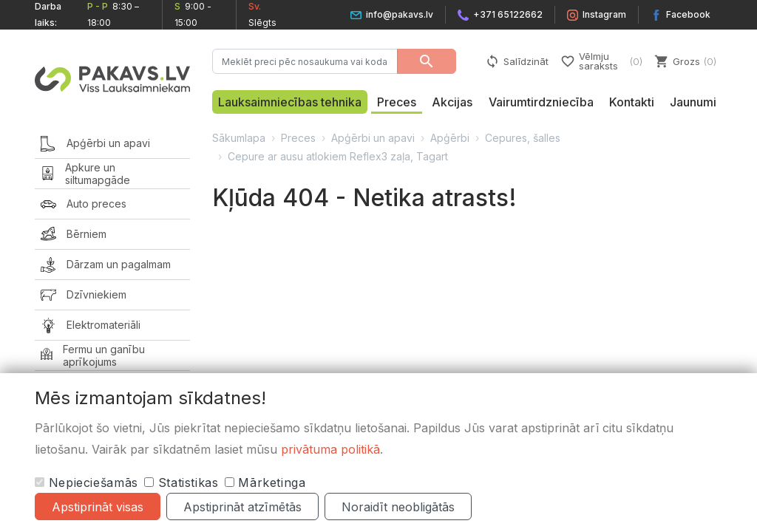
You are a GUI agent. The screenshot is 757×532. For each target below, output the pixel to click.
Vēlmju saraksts (601, 61)
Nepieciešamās (86, 482)
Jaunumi (693, 102)
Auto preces (84, 204)
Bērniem (74, 235)
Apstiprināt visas (98, 507)
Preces (397, 102)
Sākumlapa (239, 138)
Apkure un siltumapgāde (85, 174)
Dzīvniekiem (84, 295)
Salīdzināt (517, 61)
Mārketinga (265, 482)
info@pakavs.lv (392, 14)
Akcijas (452, 102)
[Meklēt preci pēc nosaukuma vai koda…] (305, 61)
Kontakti (632, 102)
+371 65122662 (500, 14)
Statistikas (181, 482)
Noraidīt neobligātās (398, 507)
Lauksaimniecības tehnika (290, 102)
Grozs (685, 61)
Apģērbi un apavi (95, 144)
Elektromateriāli (91, 325)
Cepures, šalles (523, 138)
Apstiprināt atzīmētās (242, 507)
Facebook (680, 14)
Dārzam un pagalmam (106, 265)
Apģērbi (450, 138)
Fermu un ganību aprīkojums (93, 356)
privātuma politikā (330, 449)
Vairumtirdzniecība (541, 102)
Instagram (597, 14)
